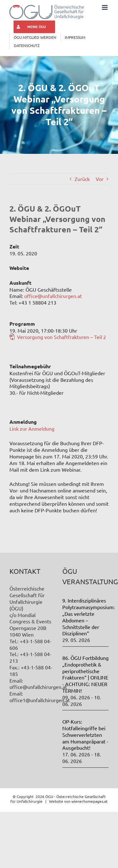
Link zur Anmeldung (32, 428)
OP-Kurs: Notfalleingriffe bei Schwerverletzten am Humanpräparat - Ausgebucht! (85, 734)
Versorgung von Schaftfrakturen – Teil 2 (62, 337)
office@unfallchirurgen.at (53, 296)
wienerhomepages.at (90, 801)
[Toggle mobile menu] (105, 7)
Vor (100, 179)
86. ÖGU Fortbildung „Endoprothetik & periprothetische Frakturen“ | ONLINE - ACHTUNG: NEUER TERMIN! (85, 674)
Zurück (82, 179)
